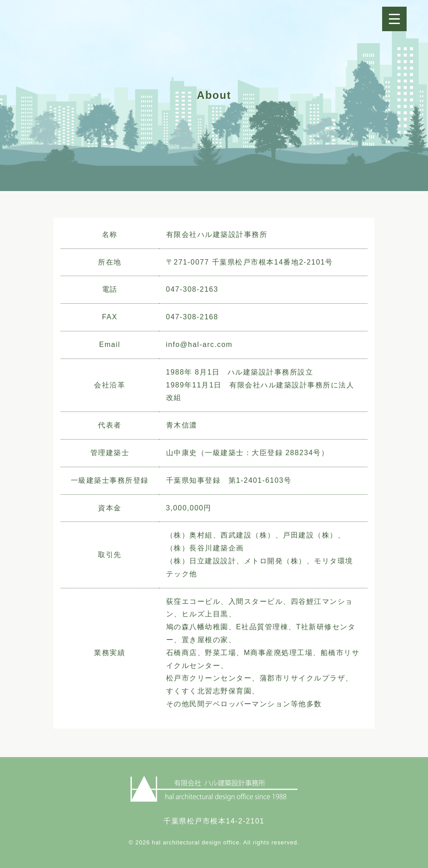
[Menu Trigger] (394, 19)
